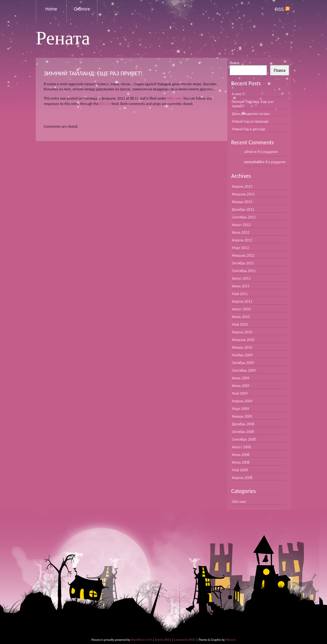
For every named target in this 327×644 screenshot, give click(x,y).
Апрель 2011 (242, 301)
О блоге (82, 9)
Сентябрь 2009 (244, 370)
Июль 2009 (241, 378)
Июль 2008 (241, 455)
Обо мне (174, 98)
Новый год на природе (250, 121)
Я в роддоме (268, 152)
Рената (63, 38)
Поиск (235, 63)
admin (249, 152)
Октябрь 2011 (243, 263)
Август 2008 (241, 447)
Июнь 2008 (241, 462)
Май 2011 (240, 294)
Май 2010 (240, 324)
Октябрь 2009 (243, 363)
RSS (282, 9)
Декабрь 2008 (243, 424)
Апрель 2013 (242, 186)
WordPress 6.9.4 (141, 640)
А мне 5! (239, 94)
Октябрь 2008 (243, 432)
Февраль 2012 (243, 255)
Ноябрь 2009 (242, 355)
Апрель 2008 (242, 478)
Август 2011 (241, 278)
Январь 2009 (242, 416)
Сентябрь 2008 (244, 439)
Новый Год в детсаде (249, 129)
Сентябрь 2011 (244, 271)
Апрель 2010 (242, 332)
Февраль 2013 (243, 194)
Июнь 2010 (241, 317)
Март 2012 (240, 248)
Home (51, 9)
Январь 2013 (242, 202)
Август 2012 (241, 225)
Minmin (231, 640)
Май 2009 (240, 393)
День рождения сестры (251, 114)
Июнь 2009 (241, 386)
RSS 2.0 (105, 104)
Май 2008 (240, 470)
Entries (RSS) (163, 640)
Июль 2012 (241, 232)
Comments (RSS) (185, 640)
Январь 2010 (242, 347)
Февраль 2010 (243, 340)
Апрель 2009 (242, 401)
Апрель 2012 (242, 240)
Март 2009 (240, 409)
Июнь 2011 (241, 286)
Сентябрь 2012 (244, 217)
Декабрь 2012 (243, 209)
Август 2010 (241, 309)
